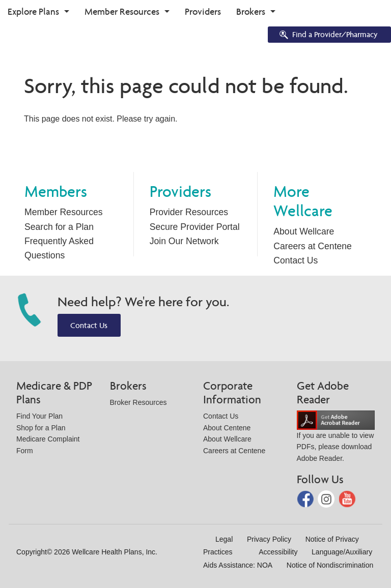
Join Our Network (184, 241)
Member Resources (122, 11)
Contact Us (296, 260)
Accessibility (278, 552)
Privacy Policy (269, 539)
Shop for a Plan (41, 428)
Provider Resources (189, 212)
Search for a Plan (59, 227)
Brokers (251, 11)
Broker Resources (138, 402)
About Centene (227, 428)
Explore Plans (33, 11)
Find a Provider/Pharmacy (328, 35)
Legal (224, 539)
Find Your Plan (39, 416)
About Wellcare (304, 231)
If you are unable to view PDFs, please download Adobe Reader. (336, 439)
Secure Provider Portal (195, 227)
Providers (203, 11)
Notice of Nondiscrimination (330, 565)
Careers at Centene (313, 246)
